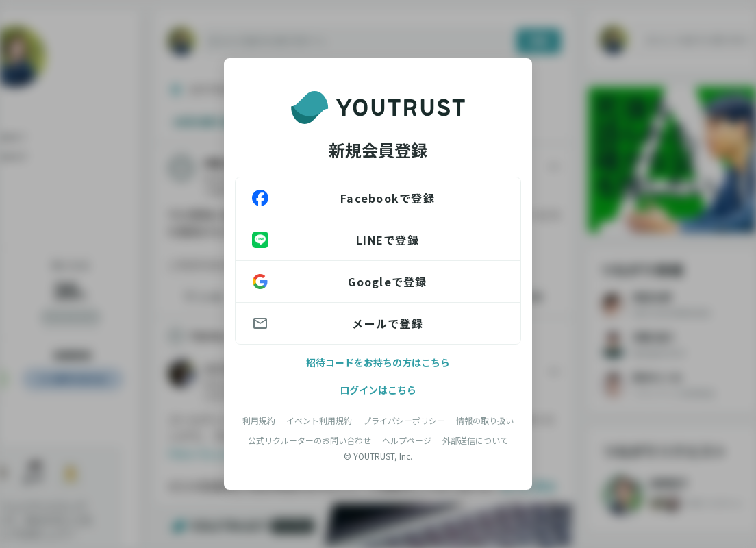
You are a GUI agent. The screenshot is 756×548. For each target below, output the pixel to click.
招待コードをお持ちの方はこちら (378, 362)
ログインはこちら (378, 390)
